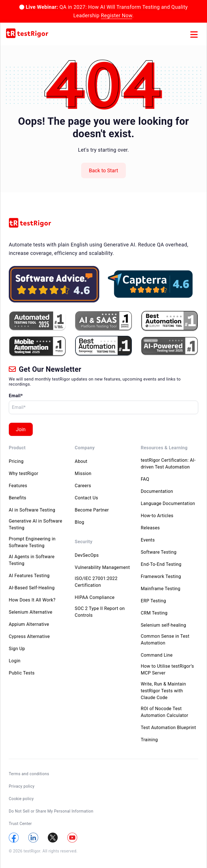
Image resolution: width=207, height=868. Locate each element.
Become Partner (92, 510)
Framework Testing (161, 576)
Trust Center (20, 824)
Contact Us (86, 498)
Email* (16, 396)
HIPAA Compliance (95, 597)
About (81, 461)
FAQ (145, 479)
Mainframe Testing (161, 589)
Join (21, 429)
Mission (83, 473)
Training (149, 740)
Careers (83, 486)
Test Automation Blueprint (168, 728)
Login (15, 661)
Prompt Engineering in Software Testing (32, 542)
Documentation (157, 491)
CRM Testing (154, 613)
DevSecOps (87, 555)
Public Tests (22, 673)
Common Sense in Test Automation (165, 640)
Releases (150, 528)
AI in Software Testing (32, 510)
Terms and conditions (29, 774)
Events (148, 540)
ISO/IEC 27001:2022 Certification (96, 582)
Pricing (16, 461)
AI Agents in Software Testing (32, 560)
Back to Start (103, 170)
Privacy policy (22, 786)
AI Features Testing (29, 576)
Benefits (18, 498)
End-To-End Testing (161, 564)
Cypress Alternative (29, 636)
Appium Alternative (29, 624)
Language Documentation (168, 503)
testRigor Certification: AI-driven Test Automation (168, 464)
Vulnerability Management (102, 567)
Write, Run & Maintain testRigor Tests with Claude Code (163, 691)
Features (18, 486)
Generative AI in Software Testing (35, 524)
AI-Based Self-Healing (32, 588)
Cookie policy (21, 799)
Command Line (157, 655)
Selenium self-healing (164, 625)
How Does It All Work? (32, 600)
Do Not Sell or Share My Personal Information (51, 811)
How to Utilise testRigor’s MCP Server (167, 670)
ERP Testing (154, 601)
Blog (79, 522)
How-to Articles (157, 516)
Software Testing (159, 552)
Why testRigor (23, 473)
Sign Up (17, 649)
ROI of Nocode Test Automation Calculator (165, 712)
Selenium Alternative (31, 612)
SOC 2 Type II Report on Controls (100, 612)
